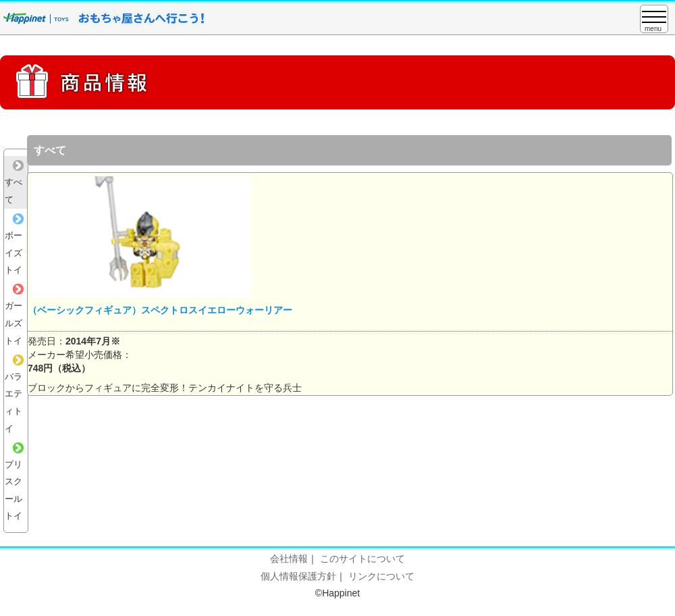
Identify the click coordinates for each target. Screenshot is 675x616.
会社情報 (289, 559)
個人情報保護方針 (298, 576)
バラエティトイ (14, 394)
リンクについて (381, 576)
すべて (14, 182)
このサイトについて (362, 559)
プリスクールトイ (14, 482)
